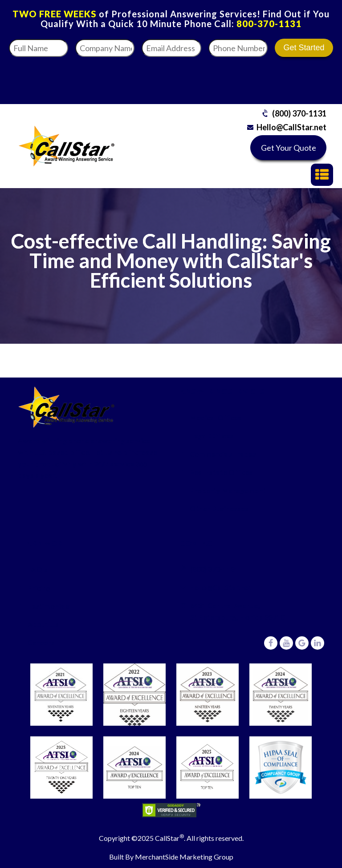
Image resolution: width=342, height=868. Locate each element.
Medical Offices (216, 417)
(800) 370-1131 (299, 113)
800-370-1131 (269, 24)
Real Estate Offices (221, 472)
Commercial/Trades (223, 454)
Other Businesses (219, 508)
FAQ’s (38, 569)
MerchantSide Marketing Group (184, 857)
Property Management (228, 490)
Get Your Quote (289, 148)
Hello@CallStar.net (291, 127)
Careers (41, 642)
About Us (43, 624)
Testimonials (49, 606)
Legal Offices (212, 436)
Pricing (39, 588)
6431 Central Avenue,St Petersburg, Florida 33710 (237, 611)
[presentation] (263, 78)
